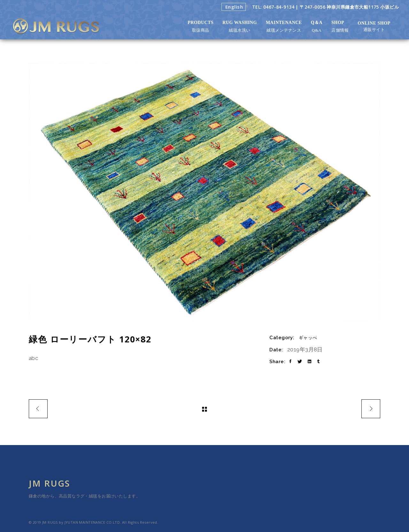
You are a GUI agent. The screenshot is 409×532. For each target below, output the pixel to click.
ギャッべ (308, 338)
